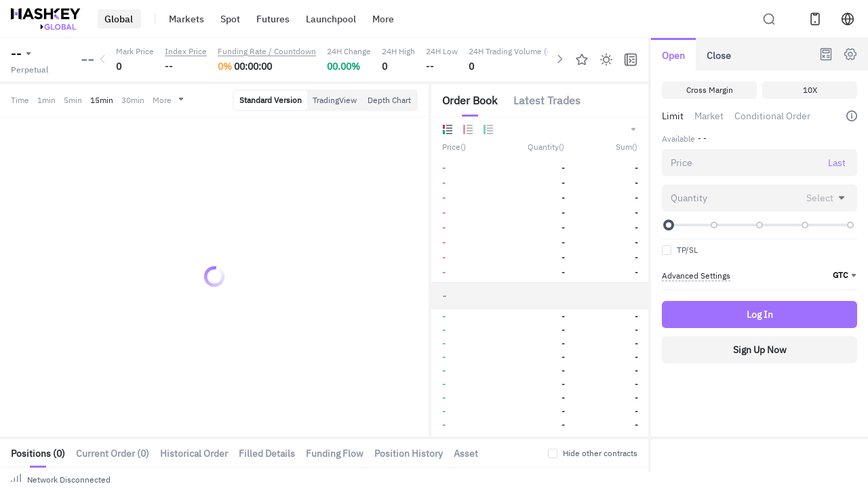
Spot (222, 19)
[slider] (669, 225)
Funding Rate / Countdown (274, 51)
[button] (633, 129)
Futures (262, 19)
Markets (182, 19)
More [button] (181, 100)
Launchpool (315, 19)
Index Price (184, 51)
